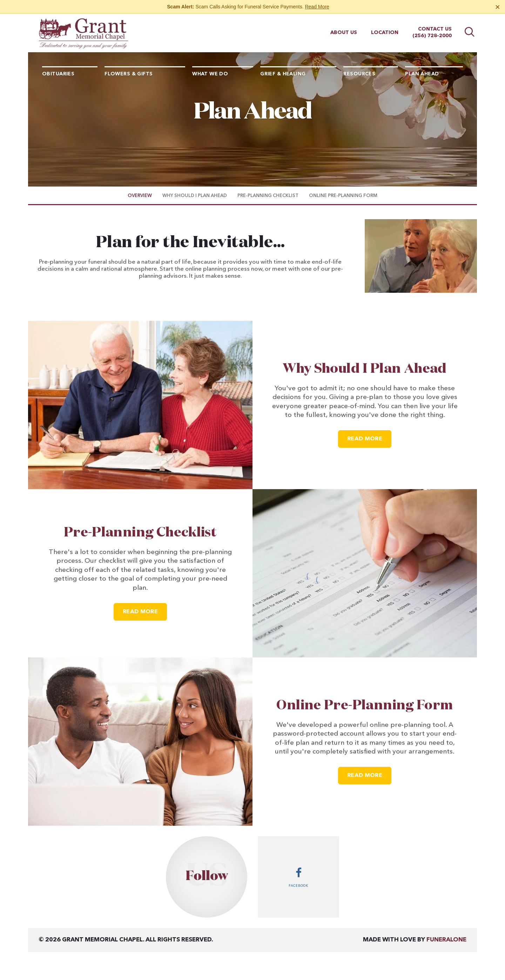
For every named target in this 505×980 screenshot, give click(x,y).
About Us (344, 33)
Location (385, 33)
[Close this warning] (498, 7)
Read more (369, 436)
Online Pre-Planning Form (365, 705)
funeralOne (446, 940)
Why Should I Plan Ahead (365, 369)
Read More (317, 7)
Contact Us (435, 29)
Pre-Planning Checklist (140, 533)
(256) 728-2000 (432, 36)
